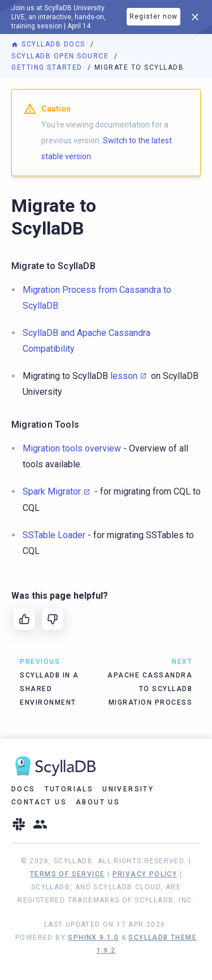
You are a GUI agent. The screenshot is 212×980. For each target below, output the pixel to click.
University (128, 789)
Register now (153, 16)
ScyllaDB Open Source (61, 56)
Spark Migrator (52, 491)
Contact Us (39, 802)
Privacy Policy (145, 874)
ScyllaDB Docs (49, 44)
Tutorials (69, 789)
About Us (98, 802)
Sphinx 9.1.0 (93, 938)
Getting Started (48, 67)
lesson (124, 376)
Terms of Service (67, 874)
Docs (23, 789)
